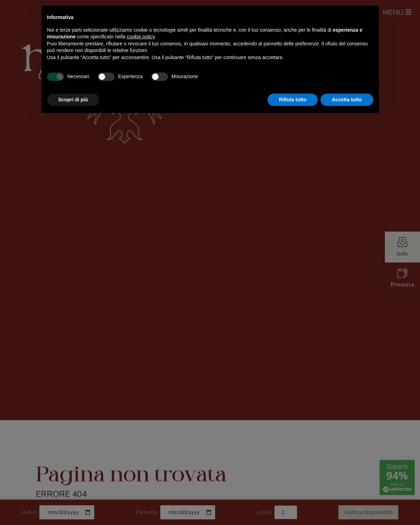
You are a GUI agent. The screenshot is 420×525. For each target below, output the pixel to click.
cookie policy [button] (141, 37)
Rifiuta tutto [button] (293, 100)
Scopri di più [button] (73, 100)
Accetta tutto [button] (347, 100)
